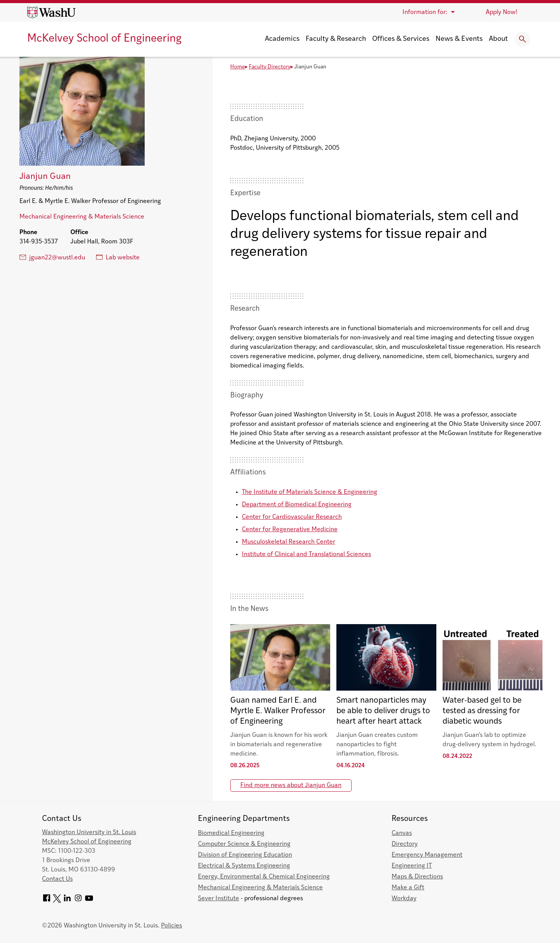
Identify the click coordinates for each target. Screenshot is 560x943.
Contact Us (57, 879)
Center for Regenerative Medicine (290, 530)
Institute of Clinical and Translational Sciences (306, 555)
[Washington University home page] (51, 12)
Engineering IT (412, 866)
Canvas (402, 833)
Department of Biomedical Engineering (297, 505)
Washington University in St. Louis (89, 833)
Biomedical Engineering (231, 833)
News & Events (459, 39)
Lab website (118, 257)
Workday (404, 899)
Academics (282, 39)
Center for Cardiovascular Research (292, 517)
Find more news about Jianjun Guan (291, 786)
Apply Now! (502, 12)
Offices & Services (401, 39)
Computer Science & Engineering (244, 844)
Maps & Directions (417, 877)
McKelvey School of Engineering (104, 39)
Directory (405, 844)
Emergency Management (427, 855)
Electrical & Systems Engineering (244, 866)
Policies (171, 926)
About (498, 39)
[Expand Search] (523, 39)
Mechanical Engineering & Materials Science (82, 217)
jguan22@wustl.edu (52, 257)
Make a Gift (408, 888)
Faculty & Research (336, 39)
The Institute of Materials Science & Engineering (310, 492)
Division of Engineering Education (245, 855)
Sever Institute (219, 899)
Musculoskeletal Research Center (289, 542)
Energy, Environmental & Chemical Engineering (264, 877)
